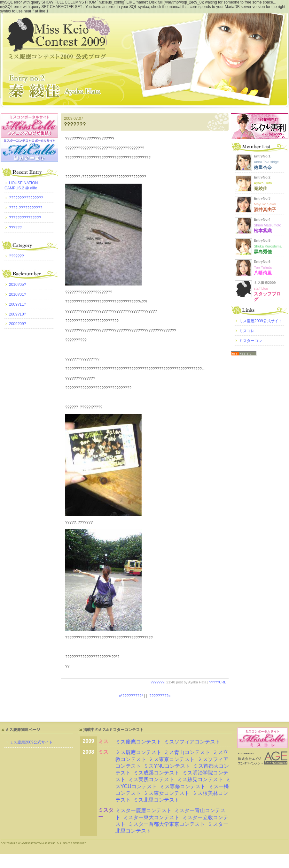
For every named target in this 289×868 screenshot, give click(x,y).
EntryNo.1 (266, 162)
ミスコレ (247, 331)
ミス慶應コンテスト (138, 742)
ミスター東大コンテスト (151, 817)
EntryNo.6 (263, 267)
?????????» (160, 696)
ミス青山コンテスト (187, 752)
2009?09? (17, 324)
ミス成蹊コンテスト (156, 773)
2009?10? (17, 314)
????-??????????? (26, 208)
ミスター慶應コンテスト (144, 810)
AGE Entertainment (263, 758)
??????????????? (25, 218)
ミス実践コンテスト (151, 779)
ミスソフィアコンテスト (192, 742)
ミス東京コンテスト (172, 759)
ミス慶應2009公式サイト (261, 321)
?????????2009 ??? (144, 61)
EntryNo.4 (268, 225)
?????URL (218, 682)
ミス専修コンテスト (183, 786)
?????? (15, 228)
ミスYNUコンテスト (167, 766)
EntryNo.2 (263, 183)
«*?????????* (131, 696)
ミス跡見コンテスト (200, 779)
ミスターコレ (251, 341)
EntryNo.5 (268, 246)
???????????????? (26, 198)
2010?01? (17, 294)
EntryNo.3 (265, 204)
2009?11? (17, 304)
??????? (75, 124)
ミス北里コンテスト (156, 800)
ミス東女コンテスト (167, 793)
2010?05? (17, 285)
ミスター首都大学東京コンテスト (167, 824)
